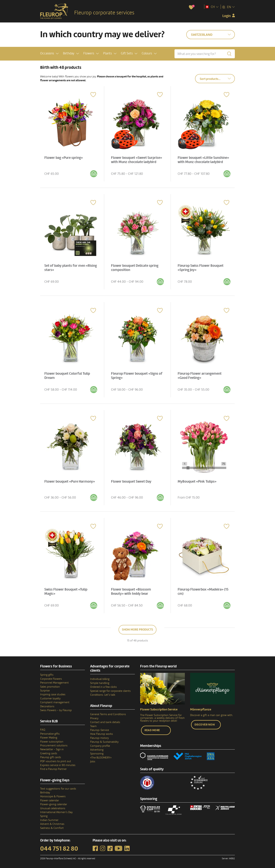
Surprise (45, 691)
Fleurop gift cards (51, 757)
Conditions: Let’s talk (103, 695)
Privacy (94, 718)
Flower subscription (52, 742)
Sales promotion (50, 687)
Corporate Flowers (51, 679)
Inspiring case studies (53, 694)
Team (93, 726)
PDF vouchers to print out (56, 761)
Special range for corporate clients (110, 691)
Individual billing (100, 679)
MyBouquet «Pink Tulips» (197, 481)
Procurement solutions (54, 746)
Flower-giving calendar (54, 804)
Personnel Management (54, 683)
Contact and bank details (105, 722)
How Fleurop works (102, 734)
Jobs (93, 761)
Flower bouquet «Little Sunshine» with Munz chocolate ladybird (204, 160)
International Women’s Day (56, 812)
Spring (44, 816)
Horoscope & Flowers (53, 796)
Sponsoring (97, 754)
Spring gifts (47, 675)
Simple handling (100, 683)
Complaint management (55, 702)
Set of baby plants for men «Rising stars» (65, 267)
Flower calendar (50, 800)
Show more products (137, 630)
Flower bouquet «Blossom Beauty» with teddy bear (131, 591)
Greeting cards (49, 753)
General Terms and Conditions (108, 714)
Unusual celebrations (53, 808)
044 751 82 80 (59, 849)
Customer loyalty (50, 698)
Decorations (47, 706)
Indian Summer (49, 820)
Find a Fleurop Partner (53, 769)
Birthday (45, 793)
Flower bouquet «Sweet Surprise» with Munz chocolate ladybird (137, 160)
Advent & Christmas (52, 824)
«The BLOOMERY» (101, 758)
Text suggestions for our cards (58, 789)
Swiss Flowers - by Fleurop (56, 710)
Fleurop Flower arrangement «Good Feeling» (200, 375)
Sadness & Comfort (52, 828)
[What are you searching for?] (205, 54)
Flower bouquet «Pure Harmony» (70, 481)
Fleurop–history (99, 738)
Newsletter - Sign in (52, 749)
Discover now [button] (205, 725)
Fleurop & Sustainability (104, 742)
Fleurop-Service (100, 730)
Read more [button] (152, 730)
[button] (49, 53)
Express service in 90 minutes (58, 765)
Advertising (97, 750)
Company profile (100, 746)
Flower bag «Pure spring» (64, 157)
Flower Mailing (49, 738)
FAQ (43, 730)
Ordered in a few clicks (103, 687)
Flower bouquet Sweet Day (132, 481)
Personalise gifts (50, 734)
